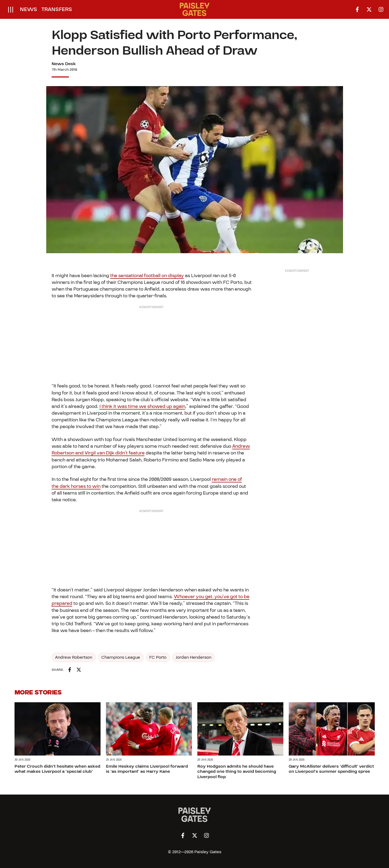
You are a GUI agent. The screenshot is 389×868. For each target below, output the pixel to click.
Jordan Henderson (193, 657)
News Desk (64, 64)
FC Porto (158, 657)
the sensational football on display (147, 276)
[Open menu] (11, 9)
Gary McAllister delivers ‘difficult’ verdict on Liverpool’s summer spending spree (331, 769)
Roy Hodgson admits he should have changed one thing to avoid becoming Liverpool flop (237, 772)
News (28, 9)
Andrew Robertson (74, 657)
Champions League (121, 657)
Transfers (57, 9)
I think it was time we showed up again (142, 406)
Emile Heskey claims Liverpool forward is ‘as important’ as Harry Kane (147, 769)
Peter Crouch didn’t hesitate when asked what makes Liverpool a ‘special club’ (57, 769)
